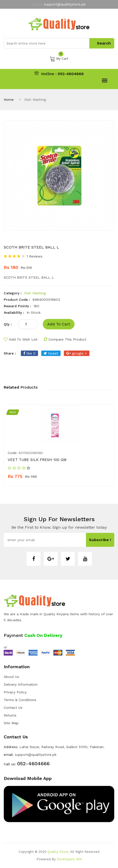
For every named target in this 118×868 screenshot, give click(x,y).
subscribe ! (101, 540)
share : (10, 353)
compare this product (65, 339)
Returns (10, 715)
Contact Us (13, 708)
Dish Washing (35, 293)
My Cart (59, 59)
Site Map (11, 723)
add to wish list (21, 339)
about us (11, 677)
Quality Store (58, 852)
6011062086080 (31, 453)
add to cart (58, 324)
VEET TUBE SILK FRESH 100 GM (37, 460)
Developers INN (69, 859)
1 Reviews (35, 256)
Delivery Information (21, 684)
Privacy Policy (15, 692)
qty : (8, 324)
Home (9, 100)
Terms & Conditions (20, 700)
